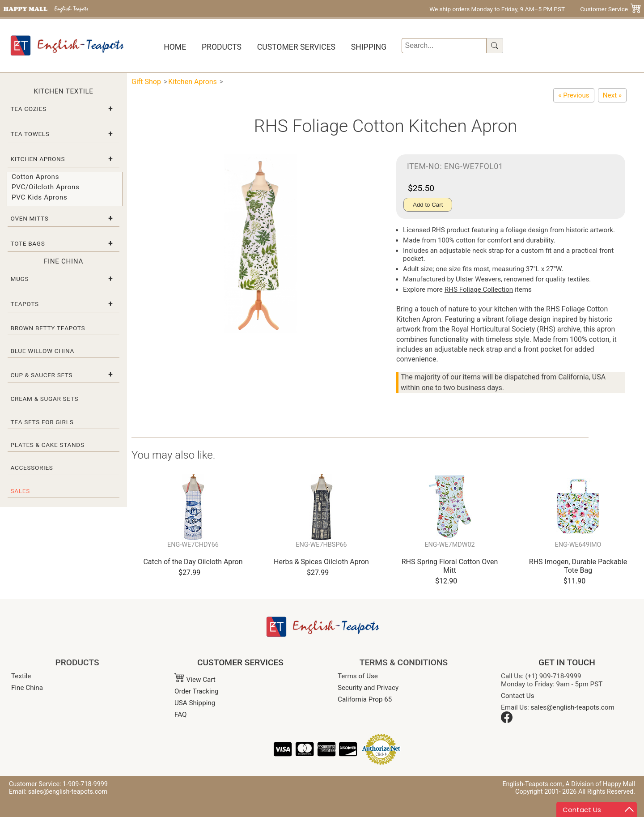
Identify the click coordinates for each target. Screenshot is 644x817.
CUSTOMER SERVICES (240, 662)
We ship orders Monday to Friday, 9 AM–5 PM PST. (498, 9)
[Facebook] (507, 721)
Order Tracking (197, 691)
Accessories (32, 468)
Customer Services (296, 47)
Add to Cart (428, 205)
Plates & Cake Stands (48, 445)
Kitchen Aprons (38, 159)
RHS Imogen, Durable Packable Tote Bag (578, 566)
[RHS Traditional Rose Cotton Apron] (574, 95)
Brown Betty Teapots (48, 328)
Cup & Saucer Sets (42, 375)
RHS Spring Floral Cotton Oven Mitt (450, 566)
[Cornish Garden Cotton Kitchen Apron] (612, 95)
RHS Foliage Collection (479, 289)
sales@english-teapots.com (573, 707)
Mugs (20, 279)
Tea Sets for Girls (42, 422)
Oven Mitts (30, 218)
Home (175, 47)
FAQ (180, 715)
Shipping (369, 47)
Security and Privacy (368, 688)
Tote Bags (28, 243)
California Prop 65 (365, 699)
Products (222, 47)
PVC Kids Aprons (40, 197)
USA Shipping (195, 703)
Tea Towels (30, 134)
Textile (21, 676)
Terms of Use (358, 676)
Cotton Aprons (35, 177)
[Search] (444, 46)
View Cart (195, 680)
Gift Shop (146, 82)
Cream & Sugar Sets (45, 399)
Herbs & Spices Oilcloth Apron (321, 562)
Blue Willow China (42, 351)
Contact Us (518, 696)
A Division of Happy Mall (600, 784)
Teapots (25, 304)
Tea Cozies (29, 109)
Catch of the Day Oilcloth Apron (193, 562)
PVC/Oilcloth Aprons (46, 187)
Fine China (27, 688)
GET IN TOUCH (567, 662)
